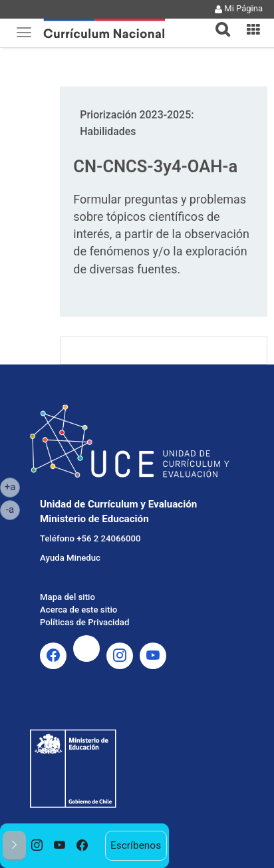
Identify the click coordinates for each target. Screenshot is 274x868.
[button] (217, 21)
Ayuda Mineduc (70, 558)
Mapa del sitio (68, 597)
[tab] (217, 22)
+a (12, 486)
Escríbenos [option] (136, 845)
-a (13, 509)
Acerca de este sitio (78, 610)
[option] (37, 846)
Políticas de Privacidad (84, 622)
